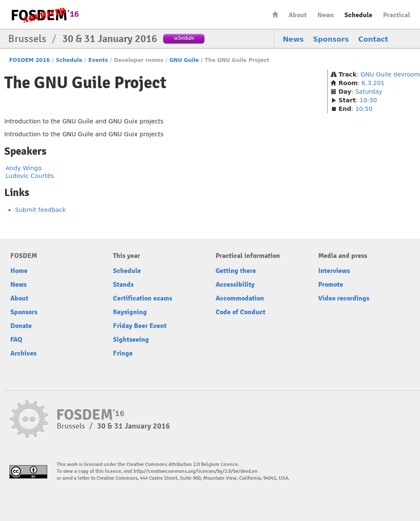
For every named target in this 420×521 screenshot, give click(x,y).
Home (275, 14)
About (298, 15)
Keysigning (130, 312)
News (326, 15)
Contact (373, 39)
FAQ (16, 340)
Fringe (123, 353)
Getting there (236, 271)
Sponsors (331, 39)
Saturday (369, 92)
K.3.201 (373, 83)
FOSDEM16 (45, 15)
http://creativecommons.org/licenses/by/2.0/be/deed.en (196, 471)
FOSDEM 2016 (29, 60)
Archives (23, 353)
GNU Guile (184, 60)
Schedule (358, 15)
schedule (184, 38)
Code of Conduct (240, 312)
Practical (397, 15)
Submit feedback (40, 210)
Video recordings (344, 298)
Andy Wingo (24, 168)
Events (98, 60)
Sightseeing (131, 340)
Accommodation (240, 298)
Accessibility (235, 285)
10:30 (368, 100)
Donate (21, 326)
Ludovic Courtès (30, 176)
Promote (331, 285)
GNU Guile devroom (390, 74)
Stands (123, 285)
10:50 (364, 109)
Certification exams (143, 298)
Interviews (334, 271)
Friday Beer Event (140, 326)
